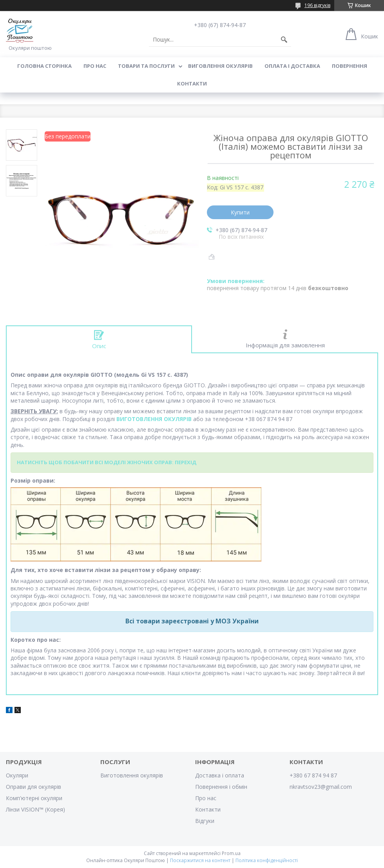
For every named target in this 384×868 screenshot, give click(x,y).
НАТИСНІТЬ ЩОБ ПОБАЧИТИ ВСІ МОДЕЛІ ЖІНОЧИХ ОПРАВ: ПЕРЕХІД (107, 462)
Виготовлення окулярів (132, 775)
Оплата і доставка (292, 66)
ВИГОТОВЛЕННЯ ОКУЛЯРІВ (154, 419)
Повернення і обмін (221, 787)
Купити (240, 212)
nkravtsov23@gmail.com (321, 787)
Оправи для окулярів (34, 787)
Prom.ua (231, 853)
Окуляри (17, 775)
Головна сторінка (44, 66)
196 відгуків (317, 5)
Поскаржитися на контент (200, 860)
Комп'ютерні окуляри (34, 798)
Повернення (350, 66)
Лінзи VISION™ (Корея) (35, 809)
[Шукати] (284, 40)
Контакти (192, 84)
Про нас (95, 66)
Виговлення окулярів (220, 66)
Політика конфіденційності (267, 860)
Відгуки (205, 821)
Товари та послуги (146, 66)
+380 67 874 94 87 (313, 775)
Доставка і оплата (220, 775)
